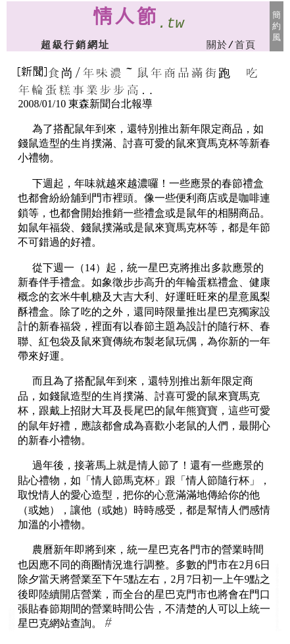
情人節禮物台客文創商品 (277, 623)
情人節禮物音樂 (277, 601)
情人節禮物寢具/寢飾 (278, 611)
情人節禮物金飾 (12, 627)
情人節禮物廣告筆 (277, 580)
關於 (217, 45)
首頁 (246, 45)
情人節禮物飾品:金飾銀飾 (12, 621)
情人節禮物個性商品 (277, 591)
